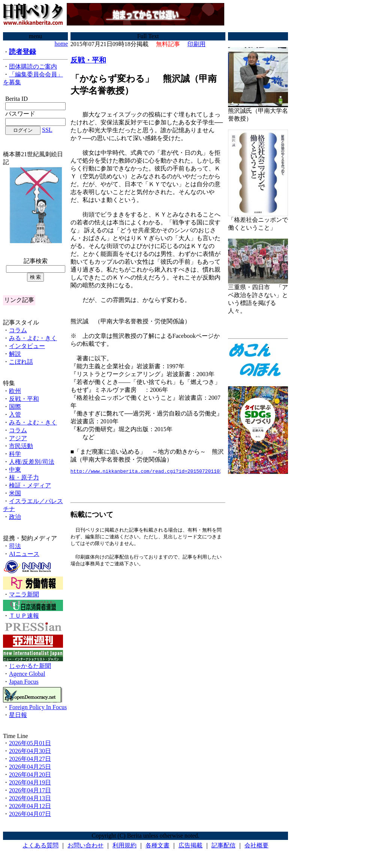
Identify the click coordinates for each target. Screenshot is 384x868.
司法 (15, 546)
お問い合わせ (85, 845)
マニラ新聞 (24, 594)
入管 (15, 415)
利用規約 (124, 845)
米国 (15, 493)
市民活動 (21, 446)
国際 (15, 407)
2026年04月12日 (30, 806)
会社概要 (256, 845)
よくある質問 (40, 845)
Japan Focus (24, 682)
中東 (15, 470)
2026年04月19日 (30, 782)
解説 (15, 354)
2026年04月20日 (30, 775)
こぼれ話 (21, 362)
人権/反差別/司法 (32, 462)
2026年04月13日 (30, 798)
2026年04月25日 (30, 767)
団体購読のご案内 (33, 66)
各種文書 (157, 845)
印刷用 (196, 44)
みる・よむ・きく (33, 338)
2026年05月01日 (30, 743)
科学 (15, 454)
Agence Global (27, 674)
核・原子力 (24, 477)
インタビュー (27, 346)
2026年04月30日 (30, 751)
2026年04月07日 (30, 814)
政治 (15, 517)
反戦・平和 (24, 399)
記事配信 (223, 845)
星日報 (18, 715)
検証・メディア (30, 485)
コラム (18, 330)
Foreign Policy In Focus (38, 707)
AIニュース (24, 554)
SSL (47, 130)
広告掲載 (190, 845)
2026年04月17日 (30, 790)
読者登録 (22, 52)
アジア (18, 438)
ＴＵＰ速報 (24, 616)
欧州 (15, 391)
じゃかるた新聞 (30, 666)
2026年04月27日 (30, 759)
